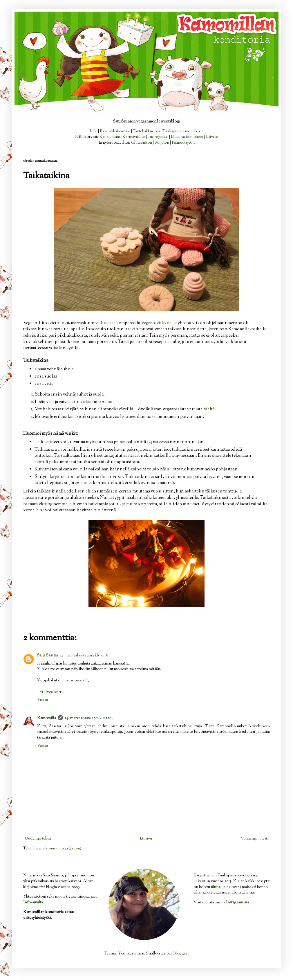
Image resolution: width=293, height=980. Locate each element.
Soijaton (162, 143)
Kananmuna (110, 137)
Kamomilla (47, 718)
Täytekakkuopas (146, 131)
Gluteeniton (142, 143)
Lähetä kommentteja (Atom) (57, 849)
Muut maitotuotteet (187, 137)
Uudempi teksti (38, 839)
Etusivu (146, 839)
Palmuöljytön (183, 143)
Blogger (180, 954)
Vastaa (42, 700)
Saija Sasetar (48, 656)
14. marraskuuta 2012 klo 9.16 (84, 656)
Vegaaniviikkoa (156, 323)
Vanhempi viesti (255, 839)
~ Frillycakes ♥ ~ (50, 692)
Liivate (212, 137)
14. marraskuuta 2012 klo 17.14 (89, 718)
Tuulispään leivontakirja (183, 131)
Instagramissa (237, 903)
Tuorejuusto (158, 137)
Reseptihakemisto (115, 131)
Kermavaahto (134, 137)
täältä (209, 409)
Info (93, 131)
